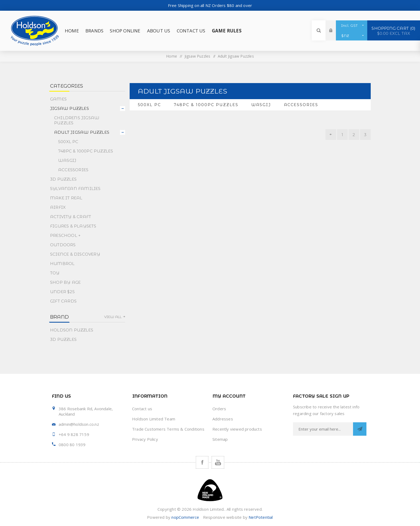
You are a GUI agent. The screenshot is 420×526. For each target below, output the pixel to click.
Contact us (142, 409)
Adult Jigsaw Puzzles (82, 132)
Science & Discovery (75, 254)
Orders (219, 409)
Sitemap (220, 439)
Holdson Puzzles (72, 330)
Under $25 (62, 292)
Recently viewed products (237, 429)
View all (113, 317)
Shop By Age (65, 282)
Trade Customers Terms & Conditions (168, 429)
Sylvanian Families (75, 189)
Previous (331, 135)
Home (172, 56)
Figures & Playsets (73, 226)
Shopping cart (394, 31)
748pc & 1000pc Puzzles (206, 105)
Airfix (58, 207)
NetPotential (261, 517)
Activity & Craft (71, 217)
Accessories (301, 105)
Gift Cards (63, 301)
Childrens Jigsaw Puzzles (77, 120)
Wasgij (261, 105)
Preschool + (65, 235)
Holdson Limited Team (154, 419)
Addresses (223, 419)
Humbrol (62, 264)
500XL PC (149, 105)
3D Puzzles (63, 179)
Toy (55, 273)
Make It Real (66, 198)
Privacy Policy (145, 439)
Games (58, 99)
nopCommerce (185, 517)
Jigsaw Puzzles (198, 56)
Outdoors (63, 245)
